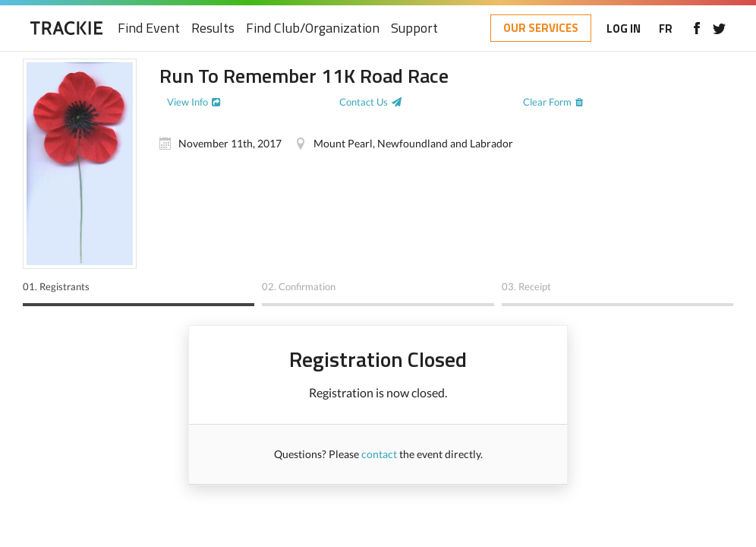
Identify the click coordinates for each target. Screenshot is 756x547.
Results (213, 28)
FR (666, 28)
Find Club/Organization (313, 28)
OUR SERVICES (541, 28)
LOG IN (624, 28)
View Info (187, 102)
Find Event (149, 28)
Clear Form (547, 102)
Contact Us (364, 102)
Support (414, 28)
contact (379, 454)
